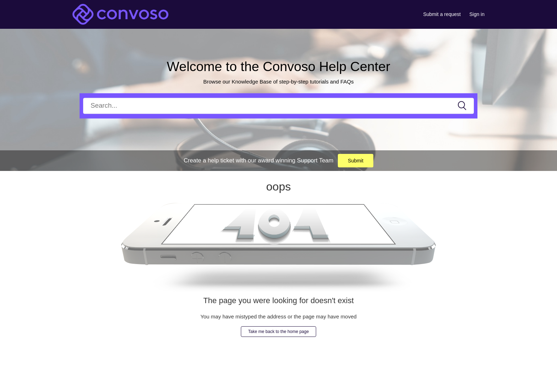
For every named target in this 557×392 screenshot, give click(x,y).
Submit (356, 161)
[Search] (278, 106)
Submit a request (442, 14)
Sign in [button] (477, 14)
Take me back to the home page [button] (279, 332)
